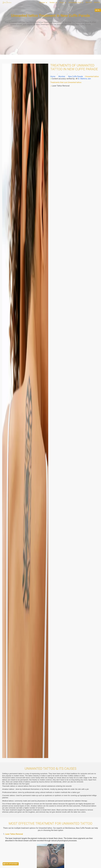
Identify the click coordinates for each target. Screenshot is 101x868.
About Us (97, 2)
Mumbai (62, 76)
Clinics (62, 3)
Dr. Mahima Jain (84, 79)
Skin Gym (89, 2)
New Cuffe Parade (76, 76)
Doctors (52, 3)
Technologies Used (75, 3)
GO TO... (98, 10)
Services (42, 3)
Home (53, 76)
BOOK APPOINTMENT (11, 864)
